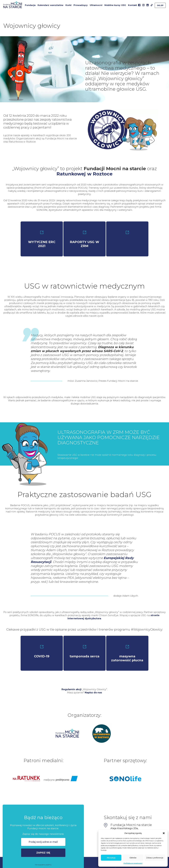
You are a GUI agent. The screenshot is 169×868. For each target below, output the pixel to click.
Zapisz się (43, 853)
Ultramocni (96, 5)
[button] (164, 833)
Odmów (133, 858)
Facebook (139, 5)
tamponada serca (84, 652)
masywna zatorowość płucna (127, 654)
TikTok (152, 5)
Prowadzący (81, 5)
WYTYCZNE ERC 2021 (42, 239)
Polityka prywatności (133, 863)
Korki (68, 5)
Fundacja (30, 5)
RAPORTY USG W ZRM (84, 239)
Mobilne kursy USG (115, 5)
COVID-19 (42, 652)
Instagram (143, 5)
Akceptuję (111, 858)
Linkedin (148, 5)
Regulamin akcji (71, 689)
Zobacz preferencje (155, 858)
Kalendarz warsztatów (51, 5)
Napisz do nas (93, 693)
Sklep (160, 5)
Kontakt (133, 5)
